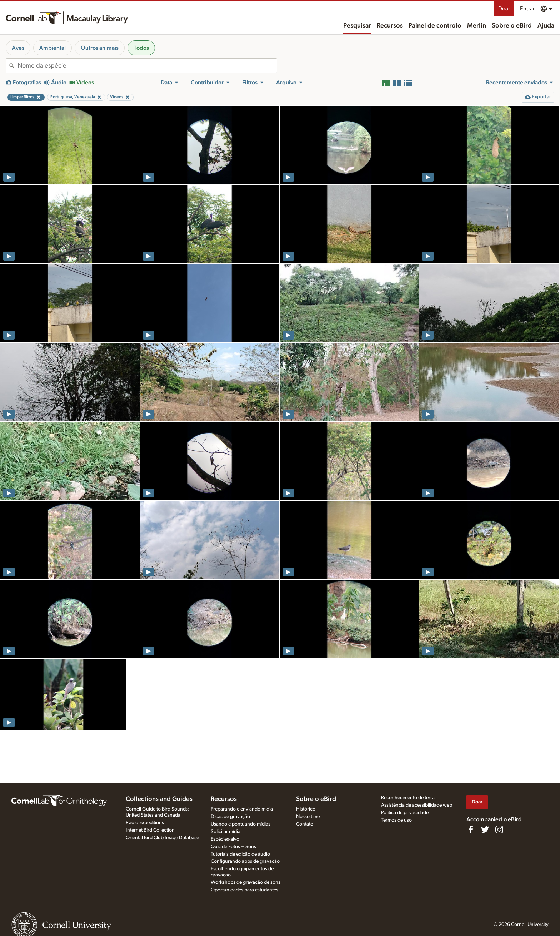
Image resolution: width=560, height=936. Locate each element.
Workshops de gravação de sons (246, 882)
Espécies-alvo (225, 839)
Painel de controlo (435, 26)
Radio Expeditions (145, 823)
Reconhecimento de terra (408, 798)
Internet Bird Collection (150, 830)
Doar (504, 9)
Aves (18, 48)
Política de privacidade (405, 813)
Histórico (306, 809)
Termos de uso (396, 820)
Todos (141, 48)
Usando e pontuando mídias (241, 824)
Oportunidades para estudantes (244, 890)
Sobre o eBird (512, 26)
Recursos (390, 26)
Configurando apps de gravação (245, 861)
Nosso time (308, 817)
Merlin (477, 26)
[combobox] (147, 66)
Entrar (527, 9)
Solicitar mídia (226, 832)
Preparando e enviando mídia (242, 809)
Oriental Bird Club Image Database (162, 838)
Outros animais (100, 48)
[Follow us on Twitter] (485, 829)
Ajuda (546, 26)
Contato (305, 824)
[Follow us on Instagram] (499, 829)
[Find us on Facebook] (471, 829)
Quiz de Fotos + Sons (233, 847)
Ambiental (52, 48)
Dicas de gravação (230, 817)
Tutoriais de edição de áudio (240, 854)
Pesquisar (357, 26)
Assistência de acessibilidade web (417, 805)
